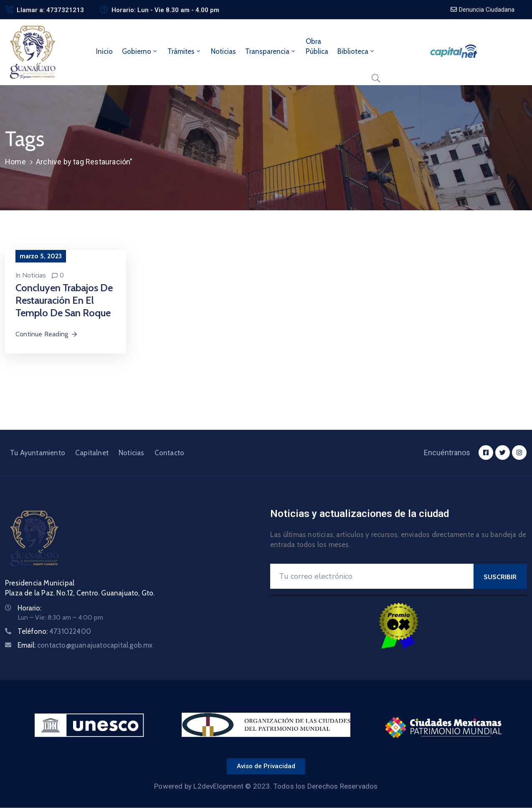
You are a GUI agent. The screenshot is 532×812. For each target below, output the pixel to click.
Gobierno (140, 51)
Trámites (185, 51)
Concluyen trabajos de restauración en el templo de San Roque (64, 300)
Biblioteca (356, 51)
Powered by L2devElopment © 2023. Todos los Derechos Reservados (266, 786)
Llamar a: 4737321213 (50, 10)
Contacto (170, 453)
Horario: (29, 608)
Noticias (223, 51)
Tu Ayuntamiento (38, 453)
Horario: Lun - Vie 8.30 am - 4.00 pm (165, 10)
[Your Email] (372, 576)
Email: (85, 645)
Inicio (104, 51)
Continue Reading (47, 334)
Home (15, 162)
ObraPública (317, 46)
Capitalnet (92, 453)
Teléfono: (54, 631)
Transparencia (271, 51)
